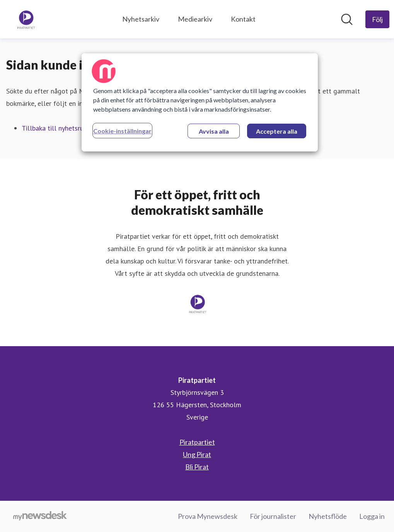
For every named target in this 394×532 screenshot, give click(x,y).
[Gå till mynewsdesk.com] (40, 517)
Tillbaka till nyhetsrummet (61, 128)
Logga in (372, 516)
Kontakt (243, 19)
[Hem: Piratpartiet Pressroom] (26, 19)
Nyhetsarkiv (141, 19)
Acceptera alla (277, 131)
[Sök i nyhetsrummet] (347, 19)
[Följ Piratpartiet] (377, 19)
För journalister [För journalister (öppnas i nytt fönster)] (273, 516)
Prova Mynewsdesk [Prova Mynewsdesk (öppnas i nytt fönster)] (208, 516)
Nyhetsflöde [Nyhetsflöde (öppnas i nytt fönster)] (328, 516)
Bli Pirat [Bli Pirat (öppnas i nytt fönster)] (197, 467)
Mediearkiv (195, 19)
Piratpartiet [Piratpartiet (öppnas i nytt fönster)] (197, 442)
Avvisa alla (214, 131)
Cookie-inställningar (122, 131)
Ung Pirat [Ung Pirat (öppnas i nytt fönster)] (197, 454)
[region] (200, 102)
